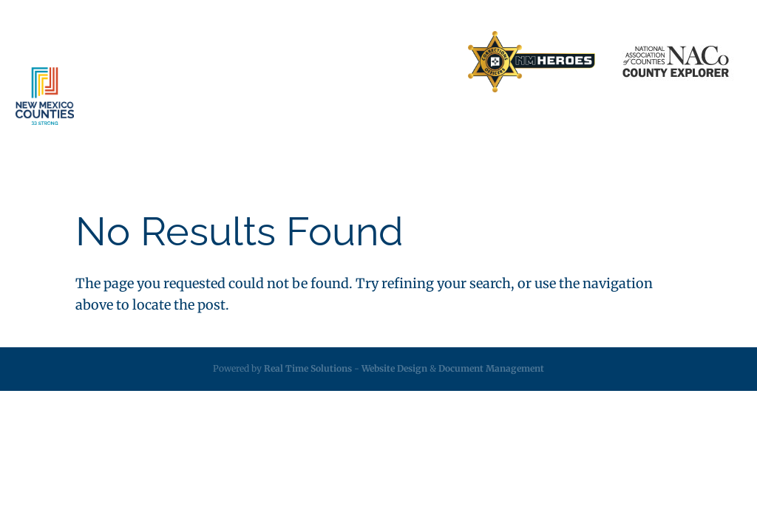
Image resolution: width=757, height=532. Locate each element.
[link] (532, 62)
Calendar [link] (614, 125)
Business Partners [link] (230, 62)
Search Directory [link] (407, 62)
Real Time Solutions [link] (308, 368)
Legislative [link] (394, 125)
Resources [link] (466, 125)
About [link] (175, 125)
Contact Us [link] (320, 62)
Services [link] (245, 125)
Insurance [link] (324, 125)
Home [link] (153, 62)
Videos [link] (672, 125)
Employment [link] (542, 125)
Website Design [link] (394, 368)
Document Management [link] (491, 368)
